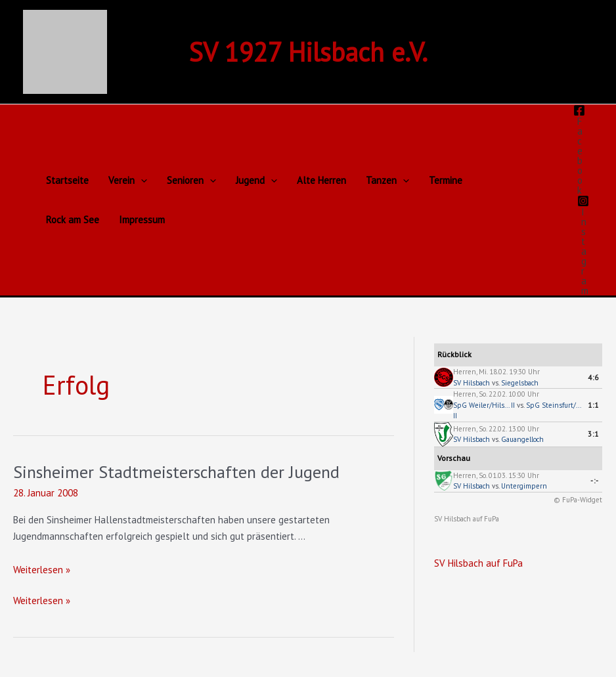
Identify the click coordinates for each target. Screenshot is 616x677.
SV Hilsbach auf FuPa (467, 519)
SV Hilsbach (472, 383)
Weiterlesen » (42, 570)
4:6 (593, 378)
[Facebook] (579, 150)
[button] (141, 181)
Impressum (142, 220)
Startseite (67, 180)
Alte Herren (321, 180)
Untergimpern (524, 486)
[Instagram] (583, 245)
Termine (446, 180)
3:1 (593, 434)
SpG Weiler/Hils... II (484, 405)
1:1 (593, 405)
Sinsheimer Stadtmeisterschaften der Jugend (176, 472)
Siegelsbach (520, 383)
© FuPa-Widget (578, 500)
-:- (595, 481)
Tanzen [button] (387, 181)
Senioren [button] (191, 181)
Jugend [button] (256, 181)
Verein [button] (128, 181)
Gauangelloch (522, 439)
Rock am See (73, 220)
